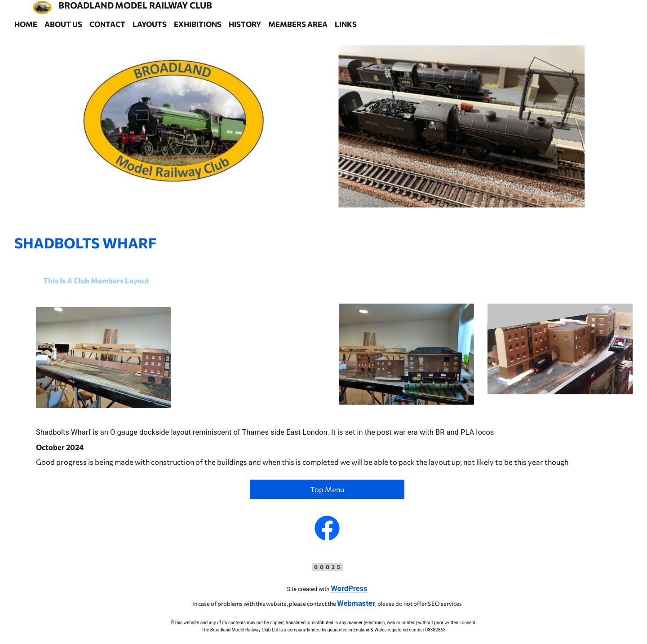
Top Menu (327, 489)
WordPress (349, 589)
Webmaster (356, 603)
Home (26, 24)
